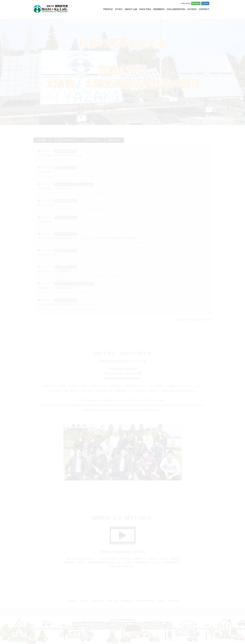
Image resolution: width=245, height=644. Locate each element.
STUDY (119, 9)
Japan (197, 3)
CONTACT (204, 9)
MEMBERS (159, 9)
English (205, 3)
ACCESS (192, 9)
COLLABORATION (176, 9)
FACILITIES (145, 9)
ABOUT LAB (131, 9)
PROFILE (108, 9)
